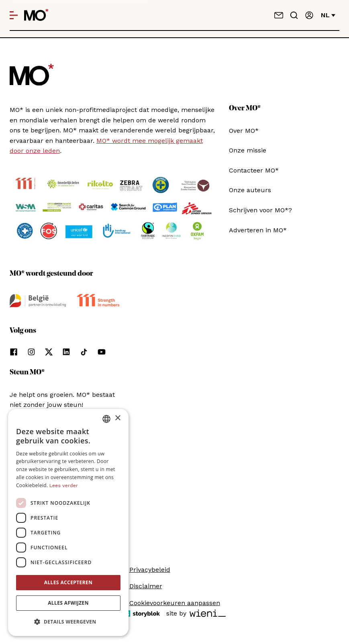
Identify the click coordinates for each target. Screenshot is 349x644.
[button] (68, 622)
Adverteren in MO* (258, 230)
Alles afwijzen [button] (68, 603)
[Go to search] (294, 15)
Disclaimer (146, 586)
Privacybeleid (150, 570)
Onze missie (248, 150)
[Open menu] (14, 15)
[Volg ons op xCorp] (49, 352)
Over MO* (244, 131)
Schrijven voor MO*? (260, 210)
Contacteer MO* (254, 170)
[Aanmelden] (309, 15)
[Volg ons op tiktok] (84, 352)
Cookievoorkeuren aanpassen (175, 603)
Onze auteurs (250, 190)
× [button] (117, 418)
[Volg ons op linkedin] (66, 352)
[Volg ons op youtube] (102, 352)
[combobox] (106, 419)
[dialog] (68, 522)
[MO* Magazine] (36, 15)
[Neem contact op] (279, 15)
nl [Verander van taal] (328, 15)
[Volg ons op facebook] (14, 352)
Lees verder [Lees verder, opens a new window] (64, 486)
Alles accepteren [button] (68, 582)
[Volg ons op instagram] (31, 352)
